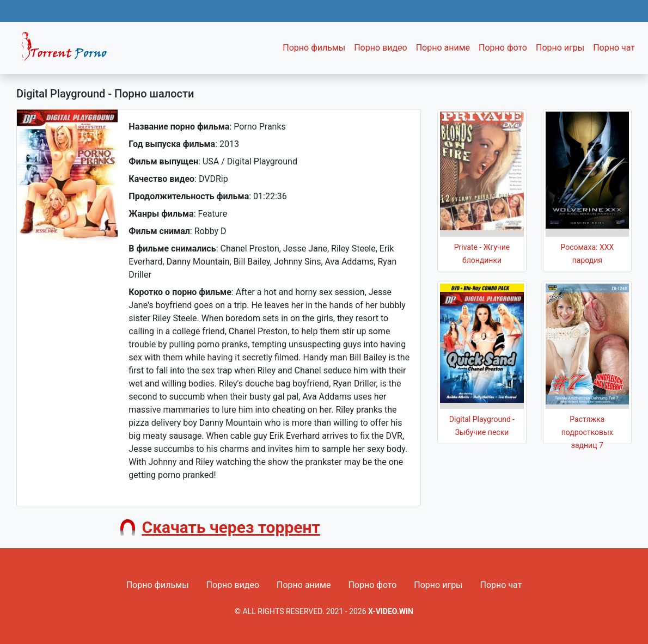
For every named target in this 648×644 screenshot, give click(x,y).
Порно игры (560, 48)
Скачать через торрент (231, 527)
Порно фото (503, 48)
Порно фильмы (314, 48)
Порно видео (381, 48)
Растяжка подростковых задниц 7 (587, 432)
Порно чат (614, 48)
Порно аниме (443, 48)
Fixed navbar (69, 51)
